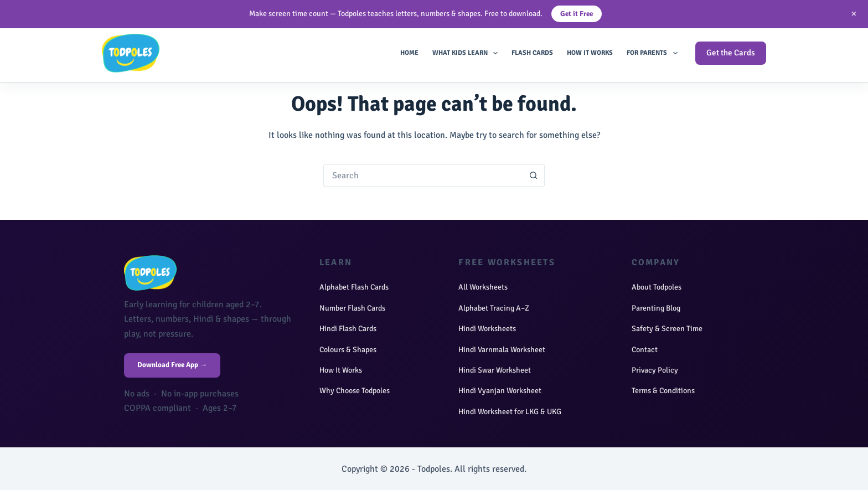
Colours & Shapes (348, 350)
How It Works (590, 53)
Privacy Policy (655, 370)
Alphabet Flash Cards (354, 287)
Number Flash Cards (352, 308)
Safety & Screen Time (667, 329)
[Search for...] (423, 176)
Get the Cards (731, 53)
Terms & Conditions (663, 391)
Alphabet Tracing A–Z (494, 308)
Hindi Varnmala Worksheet (502, 350)
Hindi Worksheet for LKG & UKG (510, 412)
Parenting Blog (656, 308)
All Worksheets (483, 287)
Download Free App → (172, 365)
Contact (645, 350)
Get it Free (577, 14)
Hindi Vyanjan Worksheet (500, 391)
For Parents (654, 53)
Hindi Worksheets (487, 329)
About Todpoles (657, 287)
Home (409, 53)
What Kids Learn (467, 53)
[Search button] (534, 176)
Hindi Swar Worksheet (495, 370)
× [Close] (854, 14)
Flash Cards (532, 53)
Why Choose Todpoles (355, 391)
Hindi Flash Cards (348, 329)
